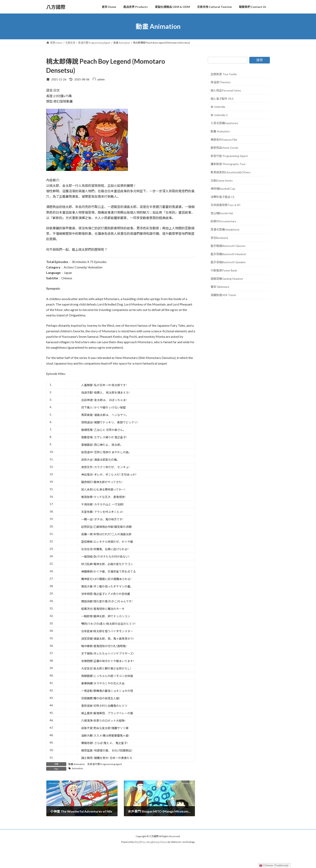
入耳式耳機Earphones (224, 123)
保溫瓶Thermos (221, 82)
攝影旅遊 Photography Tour (228, 164)
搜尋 (260, 60)
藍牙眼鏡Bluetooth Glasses (228, 246)
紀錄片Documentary (223, 221)
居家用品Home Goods (225, 148)
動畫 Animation (77, 764)
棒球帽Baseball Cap (223, 189)
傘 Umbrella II (219, 115)
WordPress (140, 842)
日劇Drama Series (222, 180)
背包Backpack (219, 238)
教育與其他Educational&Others (231, 172)
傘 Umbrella (218, 107)
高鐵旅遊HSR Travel (223, 295)
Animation (77, 768)
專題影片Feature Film (224, 140)
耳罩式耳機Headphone (225, 229)
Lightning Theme (158, 842)
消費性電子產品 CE (223, 197)
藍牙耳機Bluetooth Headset (228, 254)
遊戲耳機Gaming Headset (227, 279)
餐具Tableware (220, 287)
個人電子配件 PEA (222, 99)
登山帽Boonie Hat (222, 213)
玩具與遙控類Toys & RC (226, 205)
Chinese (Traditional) (274, 866)
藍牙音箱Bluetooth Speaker (228, 262)
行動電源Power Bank (224, 270)
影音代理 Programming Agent (106, 764)
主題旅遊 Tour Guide (224, 74)
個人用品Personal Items (226, 90)
